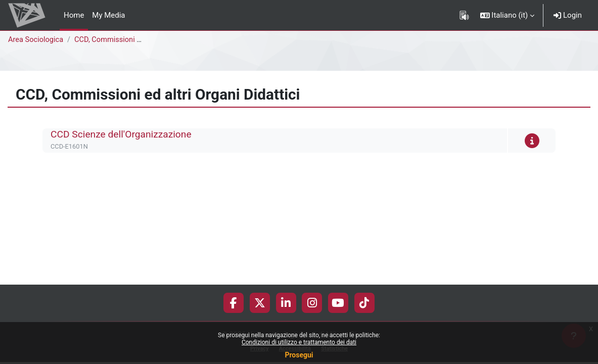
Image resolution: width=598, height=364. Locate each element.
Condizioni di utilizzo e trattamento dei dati (299, 342)
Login (568, 15)
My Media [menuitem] (108, 15)
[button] (508, 15)
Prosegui (299, 355)
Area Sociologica (36, 40)
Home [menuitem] (74, 15)
